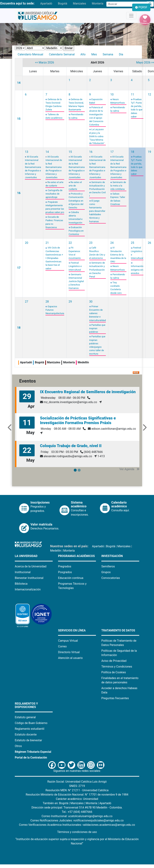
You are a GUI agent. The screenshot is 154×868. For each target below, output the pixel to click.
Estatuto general (25, 717)
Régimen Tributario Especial (33, 752)
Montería (98, 4)
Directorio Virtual (69, 652)
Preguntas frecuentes (115, 698)
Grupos (106, 572)
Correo (62, 646)
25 (133, 243)
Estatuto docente (26, 735)
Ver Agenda (129, 469)
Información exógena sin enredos (137, 270)
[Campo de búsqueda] (127, 4)
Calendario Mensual (30, 54)
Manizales (79, 4)
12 (149, 94)
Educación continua (71, 578)
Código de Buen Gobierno (31, 723)
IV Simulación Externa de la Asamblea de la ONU (118, 255)
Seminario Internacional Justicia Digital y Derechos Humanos (76, 281)
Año (83, 54)
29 (70, 302)
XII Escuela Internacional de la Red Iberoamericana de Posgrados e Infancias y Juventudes (33, 167)
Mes (94, 54)
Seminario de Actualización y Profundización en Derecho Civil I (97, 189)
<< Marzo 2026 (44, 62)
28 (47, 302)
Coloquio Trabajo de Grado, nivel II (71, 446)
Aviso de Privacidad (114, 661)
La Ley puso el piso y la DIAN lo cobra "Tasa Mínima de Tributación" (97, 136)
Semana (108, 54)
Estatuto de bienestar (28, 740)
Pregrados (65, 566)
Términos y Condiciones (117, 667)
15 (19, 119)
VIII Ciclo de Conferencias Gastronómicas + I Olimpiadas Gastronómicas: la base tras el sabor (54, 258)
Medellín (56, 551)
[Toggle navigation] (131, 16)
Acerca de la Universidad (31, 566)
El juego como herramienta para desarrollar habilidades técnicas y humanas (97, 211)
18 (133, 152)
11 (133, 94)
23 (91, 243)
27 (27, 302)
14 (19, 83)
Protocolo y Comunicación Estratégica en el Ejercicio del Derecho (76, 201)
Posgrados (65, 572)
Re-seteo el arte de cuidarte (75, 186)
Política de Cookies (114, 672)
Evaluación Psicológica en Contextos (76, 231)
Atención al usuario (70, 658)
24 (112, 243)
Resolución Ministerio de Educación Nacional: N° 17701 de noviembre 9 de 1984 (77, 795)
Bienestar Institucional (29, 578)
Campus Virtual (68, 641)
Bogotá (62, 4)
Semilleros (108, 566)
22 (70, 243)
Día (121, 54)
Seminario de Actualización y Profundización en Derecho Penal (97, 270)
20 (27, 243)
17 (112, 152)
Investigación (112, 556)
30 (91, 302)
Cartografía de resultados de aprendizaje (54, 194)
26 (149, 243)
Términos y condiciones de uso (77, 832)
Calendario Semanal (62, 54)
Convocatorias (111, 578)
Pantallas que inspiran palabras (97, 328)
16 (19, 193)
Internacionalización (28, 589)
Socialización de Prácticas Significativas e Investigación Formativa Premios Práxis (78, 420)
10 (112, 94)
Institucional (23, 572)
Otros (18, 746)
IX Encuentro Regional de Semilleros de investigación (88, 392)
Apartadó (46, 4)
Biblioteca (21, 584)
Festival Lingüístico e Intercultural (75, 266)
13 (27, 152)
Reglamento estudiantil (30, 729)
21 (47, 243)
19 (149, 152)
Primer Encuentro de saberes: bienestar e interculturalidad (98, 313)
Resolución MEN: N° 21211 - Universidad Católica (77, 790)
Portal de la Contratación (31, 758)
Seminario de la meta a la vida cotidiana (118, 186)
